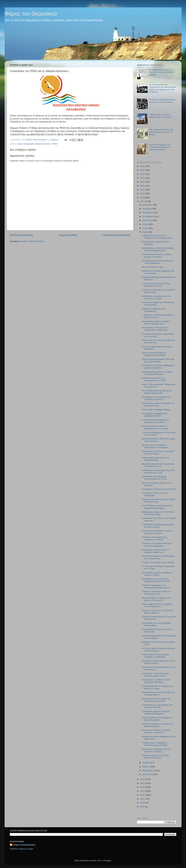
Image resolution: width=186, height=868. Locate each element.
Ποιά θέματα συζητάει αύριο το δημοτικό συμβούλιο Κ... (155, 551)
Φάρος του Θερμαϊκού (31, 14)
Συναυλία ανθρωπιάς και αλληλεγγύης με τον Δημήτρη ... (159, 637)
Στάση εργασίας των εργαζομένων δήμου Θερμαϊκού (157, 719)
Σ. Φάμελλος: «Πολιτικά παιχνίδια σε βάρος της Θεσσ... (158, 316)
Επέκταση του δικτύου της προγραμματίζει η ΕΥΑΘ (154, 379)
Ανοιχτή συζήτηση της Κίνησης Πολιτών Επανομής (155, 757)
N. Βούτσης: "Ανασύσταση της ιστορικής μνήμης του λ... (155, 675)
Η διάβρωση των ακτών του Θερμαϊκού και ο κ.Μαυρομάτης (157, 237)
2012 (142, 795)
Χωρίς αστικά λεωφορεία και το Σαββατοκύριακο (156, 459)
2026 (142, 166)
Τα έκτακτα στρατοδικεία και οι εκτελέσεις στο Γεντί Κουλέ (162, 101)
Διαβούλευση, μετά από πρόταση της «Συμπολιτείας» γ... (158, 693)
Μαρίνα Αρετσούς (43, 144)
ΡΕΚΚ (55, 144)
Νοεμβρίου (147, 209)
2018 (142, 197)
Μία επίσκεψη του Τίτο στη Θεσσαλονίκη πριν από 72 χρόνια (161, 132)
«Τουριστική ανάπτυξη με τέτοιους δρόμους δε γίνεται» (157, 255)
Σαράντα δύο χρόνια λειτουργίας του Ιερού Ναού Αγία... (158, 404)
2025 (142, 170)
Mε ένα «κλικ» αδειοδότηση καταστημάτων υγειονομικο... (156, 446)
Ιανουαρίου (148, 774)
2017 (142, 201)
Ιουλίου (146, 224)
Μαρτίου (146, 767)
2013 (142, 791)
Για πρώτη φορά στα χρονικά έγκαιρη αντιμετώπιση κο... (158, 649)
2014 (142, 787)
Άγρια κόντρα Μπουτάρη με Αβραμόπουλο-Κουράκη (154, 354)
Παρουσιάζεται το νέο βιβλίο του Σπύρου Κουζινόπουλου (156, 700)
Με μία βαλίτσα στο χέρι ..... (154, 267)
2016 (142, 779)
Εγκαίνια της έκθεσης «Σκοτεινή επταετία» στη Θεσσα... (156, 731)
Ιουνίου (146, 228)
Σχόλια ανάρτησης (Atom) (33, 241)
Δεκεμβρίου (148, 205)
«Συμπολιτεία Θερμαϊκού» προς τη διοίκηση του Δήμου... (157, 532)
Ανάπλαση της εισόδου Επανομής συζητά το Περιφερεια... (157, 545)
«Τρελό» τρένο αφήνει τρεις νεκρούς (158, 562)
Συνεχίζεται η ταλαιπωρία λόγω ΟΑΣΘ (159, 489)
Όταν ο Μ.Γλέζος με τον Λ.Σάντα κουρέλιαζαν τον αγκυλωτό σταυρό (160, 147)
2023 (142, 178)
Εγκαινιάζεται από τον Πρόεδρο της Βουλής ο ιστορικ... (158, 687)
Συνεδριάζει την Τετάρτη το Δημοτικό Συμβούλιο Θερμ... (158, 452)
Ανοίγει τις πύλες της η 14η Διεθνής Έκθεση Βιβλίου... (157, 612)
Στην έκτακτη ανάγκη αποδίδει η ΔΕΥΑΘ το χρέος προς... (156, 323)
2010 (142, 803)
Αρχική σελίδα (68, 235)
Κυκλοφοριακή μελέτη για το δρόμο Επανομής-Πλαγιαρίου (157, 373)
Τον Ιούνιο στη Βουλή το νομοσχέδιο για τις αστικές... (158, 335)
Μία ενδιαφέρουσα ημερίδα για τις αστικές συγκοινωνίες (157, 392)
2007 (142, 807)
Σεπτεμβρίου (148, 216)
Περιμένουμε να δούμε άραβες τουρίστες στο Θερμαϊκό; (155, 656)
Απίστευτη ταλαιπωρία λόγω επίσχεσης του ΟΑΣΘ (154, 538)
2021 (142, 186)
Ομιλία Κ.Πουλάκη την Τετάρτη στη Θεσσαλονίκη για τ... (157, 725)
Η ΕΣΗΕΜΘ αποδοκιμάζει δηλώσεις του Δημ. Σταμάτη (158, 526)
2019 (142, 193)
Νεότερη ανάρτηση (21, 235)
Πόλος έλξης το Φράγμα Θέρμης (156, 410)
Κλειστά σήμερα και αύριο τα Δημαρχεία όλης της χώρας (155, 427)
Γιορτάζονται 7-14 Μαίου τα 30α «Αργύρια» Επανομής (156, 681)
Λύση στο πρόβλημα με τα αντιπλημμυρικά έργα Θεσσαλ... (157, 586)
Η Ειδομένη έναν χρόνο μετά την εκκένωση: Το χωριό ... (156, 297)
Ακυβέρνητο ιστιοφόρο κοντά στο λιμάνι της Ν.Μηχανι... (156, 750)
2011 (142, 799)
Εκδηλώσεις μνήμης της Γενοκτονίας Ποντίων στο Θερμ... (158, 513)
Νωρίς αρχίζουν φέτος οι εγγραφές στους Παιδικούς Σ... (157, 605)
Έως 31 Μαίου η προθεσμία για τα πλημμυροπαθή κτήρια (157, 507)
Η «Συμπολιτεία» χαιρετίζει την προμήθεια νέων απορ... (155, 421)
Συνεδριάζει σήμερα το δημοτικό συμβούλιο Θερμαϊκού (156, 712)
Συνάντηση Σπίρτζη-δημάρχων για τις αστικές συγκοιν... (158, 662)
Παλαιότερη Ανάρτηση (117, 235)
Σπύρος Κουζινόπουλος (24, 845)
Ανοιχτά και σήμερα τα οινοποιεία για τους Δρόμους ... (158, 304)
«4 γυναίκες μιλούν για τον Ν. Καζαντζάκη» (155, 494)
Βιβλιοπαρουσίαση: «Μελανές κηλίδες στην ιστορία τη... (159, 440)
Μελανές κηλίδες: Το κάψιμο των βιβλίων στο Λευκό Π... (156, 599)
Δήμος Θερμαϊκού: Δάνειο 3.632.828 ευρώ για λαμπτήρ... (158, 360)
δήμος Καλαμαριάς (26, 144)
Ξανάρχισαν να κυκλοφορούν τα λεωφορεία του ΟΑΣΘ (156, 398)
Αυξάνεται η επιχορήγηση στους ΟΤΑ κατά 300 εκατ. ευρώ (158, 471)
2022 (142, 182)
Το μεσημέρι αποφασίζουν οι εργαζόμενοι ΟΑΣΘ (154, 415)
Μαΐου (145, 232)
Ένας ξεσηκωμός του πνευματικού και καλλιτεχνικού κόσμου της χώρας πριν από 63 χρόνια (163, 88)
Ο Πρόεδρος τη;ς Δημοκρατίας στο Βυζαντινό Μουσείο (157, 706)
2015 (142, 783)
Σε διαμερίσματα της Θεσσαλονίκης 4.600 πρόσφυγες (157, 262)
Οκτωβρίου (148, 212)
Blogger (108, 861)
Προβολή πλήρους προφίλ (21, 849)
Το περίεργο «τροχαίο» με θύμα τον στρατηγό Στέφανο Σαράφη (162, 72)
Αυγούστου (148, 220)
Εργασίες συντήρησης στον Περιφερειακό (154, 310)
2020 (142, 190)
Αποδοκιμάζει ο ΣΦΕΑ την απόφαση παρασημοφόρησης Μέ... (158, 249)
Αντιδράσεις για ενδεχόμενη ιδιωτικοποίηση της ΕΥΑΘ (154, 478)
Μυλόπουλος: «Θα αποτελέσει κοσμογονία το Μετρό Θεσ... (155, 329)
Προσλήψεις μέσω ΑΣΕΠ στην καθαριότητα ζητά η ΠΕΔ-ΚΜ (156, 580)
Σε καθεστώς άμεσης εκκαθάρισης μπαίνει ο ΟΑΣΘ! (157, 574)
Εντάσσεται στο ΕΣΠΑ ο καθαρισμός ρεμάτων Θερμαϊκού (158, 367)
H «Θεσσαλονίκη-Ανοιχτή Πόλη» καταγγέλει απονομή (156, 285)
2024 (142, 174)
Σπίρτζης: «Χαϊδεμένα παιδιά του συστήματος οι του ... (156, 593)
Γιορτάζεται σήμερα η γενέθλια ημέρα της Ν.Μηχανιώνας (158, 557)
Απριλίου (147, 763)
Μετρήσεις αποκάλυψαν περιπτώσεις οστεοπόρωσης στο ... (158, 465)
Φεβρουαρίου (149, 770)
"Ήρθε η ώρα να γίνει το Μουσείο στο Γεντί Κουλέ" (161, 116)
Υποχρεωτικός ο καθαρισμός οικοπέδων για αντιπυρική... (155, 744)
